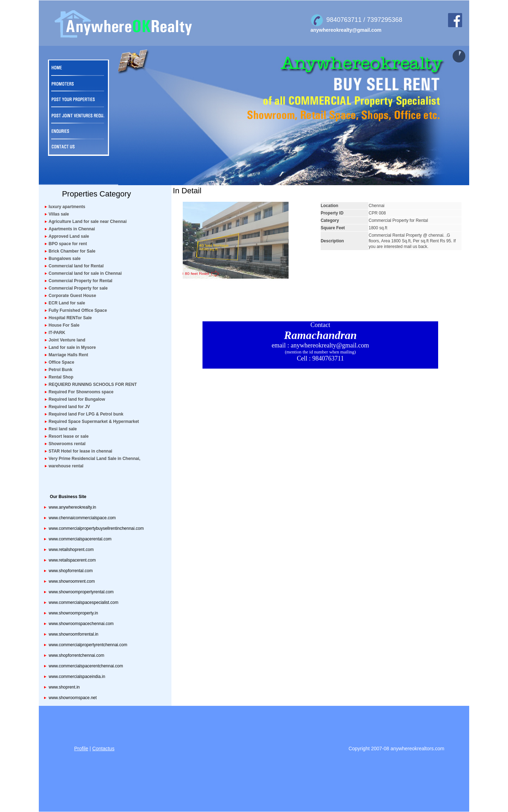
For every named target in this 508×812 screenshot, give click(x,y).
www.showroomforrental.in (74, 634)
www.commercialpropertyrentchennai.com (88, 645)
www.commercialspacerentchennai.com (86, 666)
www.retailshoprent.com (71, 550)
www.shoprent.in (64, 687)
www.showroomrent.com (72, 581)
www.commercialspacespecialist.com (83, 602)
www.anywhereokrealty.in (72, 507)
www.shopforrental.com (71, 571)
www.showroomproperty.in (73, 613)
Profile (81, 749)
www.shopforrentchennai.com (76, 655)
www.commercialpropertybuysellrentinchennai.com (96, 528)
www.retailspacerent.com (72, 560)
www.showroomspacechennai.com (81, 624)
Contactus (103, 749)
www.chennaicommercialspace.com (82, 518)
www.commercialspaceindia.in (77, 677)
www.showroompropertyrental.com (81, 592)
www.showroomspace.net (73, 698)
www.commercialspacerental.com (80, 539)
